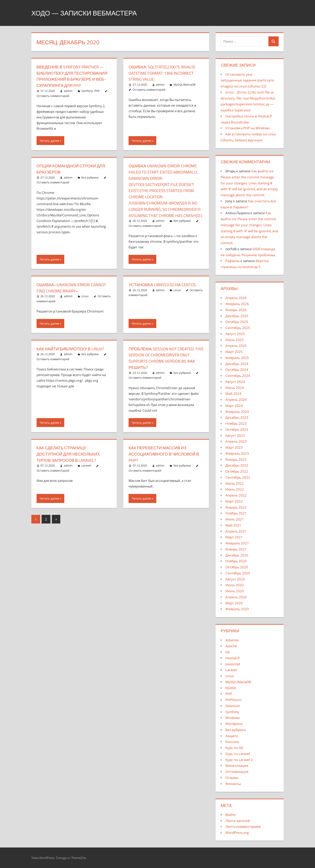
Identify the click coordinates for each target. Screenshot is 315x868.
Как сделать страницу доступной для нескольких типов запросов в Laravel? (71, 466)
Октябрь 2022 (237, 471)
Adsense (232, 640)
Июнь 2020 (235, 591)
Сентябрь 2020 (238, 573)
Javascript (233, 664)
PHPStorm (234, 700)
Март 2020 (234, 603)
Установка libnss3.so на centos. (166, 297)
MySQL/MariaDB (185, 85)
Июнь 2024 (235, 388)
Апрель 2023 (236, 441)
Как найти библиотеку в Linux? (73, 361)
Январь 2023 (236, 459)
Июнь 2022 (235, 489)
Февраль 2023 (237, 453)
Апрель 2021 (236, 531)
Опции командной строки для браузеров (74, 175)
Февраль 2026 (237, 304)
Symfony (87, 97)
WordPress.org (237, 833)
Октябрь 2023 (237, 429)
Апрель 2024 (236, 400)
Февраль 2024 (237, 412)
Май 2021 (233, 525)
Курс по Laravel (238, 754)
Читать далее (49, 147)
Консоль (232, 742)
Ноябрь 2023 (236, 423)
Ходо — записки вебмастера (89, 13)
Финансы (233, 784)
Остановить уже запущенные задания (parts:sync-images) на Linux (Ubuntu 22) (248, 80)
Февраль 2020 (237, 609)
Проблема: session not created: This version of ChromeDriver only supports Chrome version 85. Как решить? (165, 370)
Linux (85, 309)
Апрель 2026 (236, 298)
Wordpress (234, 724)
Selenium (233, 706)
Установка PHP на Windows (248, 128)
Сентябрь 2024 (238, 376)
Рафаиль (233, 261)
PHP (97, 97)
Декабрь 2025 (237, 316)
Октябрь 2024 (237, 370)
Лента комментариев (243, 826)
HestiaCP (233, 658)
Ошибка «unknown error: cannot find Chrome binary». (69, 300)
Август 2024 (235, 382)
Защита (232, 736)
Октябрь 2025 (237, 322)
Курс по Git (234, 748)
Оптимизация (237, 772)
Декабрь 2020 (237, 555)
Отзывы (232, 778)
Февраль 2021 (237, 543)
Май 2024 (233, 393)
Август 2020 (235, 579)
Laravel (86, 478)
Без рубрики (90, 184)
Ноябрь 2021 (236, 513)
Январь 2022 (236, 507)
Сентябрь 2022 (238, 477)
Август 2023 (235, 436)
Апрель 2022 (236, 495)
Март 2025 (234, 352)
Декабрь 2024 (237, 364)
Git (228, 652)
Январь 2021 (236, 549)
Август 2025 (235, 334)
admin (68, 97)
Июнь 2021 (235, 519)
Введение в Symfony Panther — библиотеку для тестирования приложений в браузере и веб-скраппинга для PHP (74, 79)
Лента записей (238, 821)
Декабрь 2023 (237, 417)
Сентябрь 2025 (238, 328)
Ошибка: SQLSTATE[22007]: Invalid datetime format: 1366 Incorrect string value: (165, 73)
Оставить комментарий (53, 102)
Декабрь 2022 (237, 465)
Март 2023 (234, 447)
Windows (233, 718)
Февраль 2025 (237, 358)
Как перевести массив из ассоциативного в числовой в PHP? (165, 466)
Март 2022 (234, 501)
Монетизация (237, 766)
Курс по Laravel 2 (239, 760)
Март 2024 (234, 406)
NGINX (231, 688)
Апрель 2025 (236, 346)
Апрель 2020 (236, 597)
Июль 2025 (235, 340)
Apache (231, 646)
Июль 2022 (235, 483)
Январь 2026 (236, 310)
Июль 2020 (235, 585)
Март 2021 (234, 537)
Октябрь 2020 (237, 567)
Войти (231, 815)
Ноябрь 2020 (236, 561)
